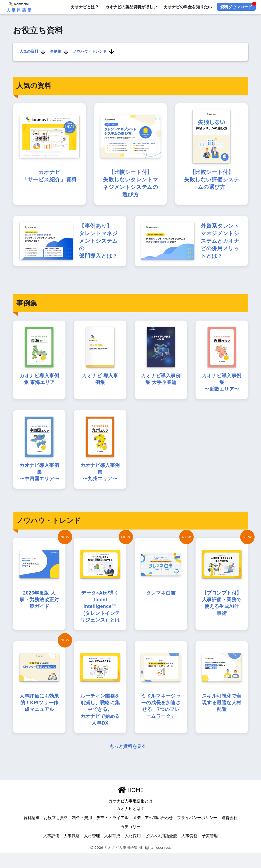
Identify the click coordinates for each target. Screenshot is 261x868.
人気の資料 (29, 51)
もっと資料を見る (128, 761)
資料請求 (32, 833)
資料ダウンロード (236, 7)
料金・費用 (82, 833)
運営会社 (229, 833)
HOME (131, 805)
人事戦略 (72, 851)
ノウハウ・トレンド (89, 51)
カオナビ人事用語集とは (130, 816)
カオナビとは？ (85, 7)
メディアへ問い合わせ (153, 833)
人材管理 (92, 851)
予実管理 (210, 851)
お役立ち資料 (56, 833)
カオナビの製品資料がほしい (131, 7)
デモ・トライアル (112, 833)
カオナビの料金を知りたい (188, 7)
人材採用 (133, 851)
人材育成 (112, 851)
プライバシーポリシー (197, 833)
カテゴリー (130, 842)
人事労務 (189, 851)
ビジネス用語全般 (161, 851)
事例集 (55, 51)
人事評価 (51, 851)
